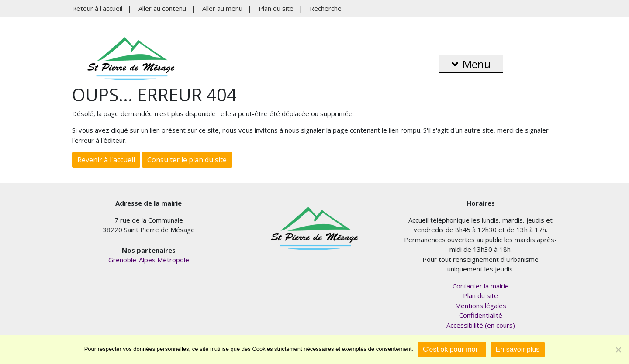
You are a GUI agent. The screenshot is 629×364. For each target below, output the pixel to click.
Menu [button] (471, 64)
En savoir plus (518, 349)
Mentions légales (481, 306)
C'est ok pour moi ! (452, 349)
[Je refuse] (618, 350)
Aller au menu (222, 8)
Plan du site (276, 8)
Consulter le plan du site (187, 160)
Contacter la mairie (481, 286)
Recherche (326, 8)
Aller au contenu (162, 8)
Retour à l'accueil (97, 8)
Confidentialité (481, 315)
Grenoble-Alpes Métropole (149, 260)
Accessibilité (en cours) (481, 325)
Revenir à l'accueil (106, 160)
